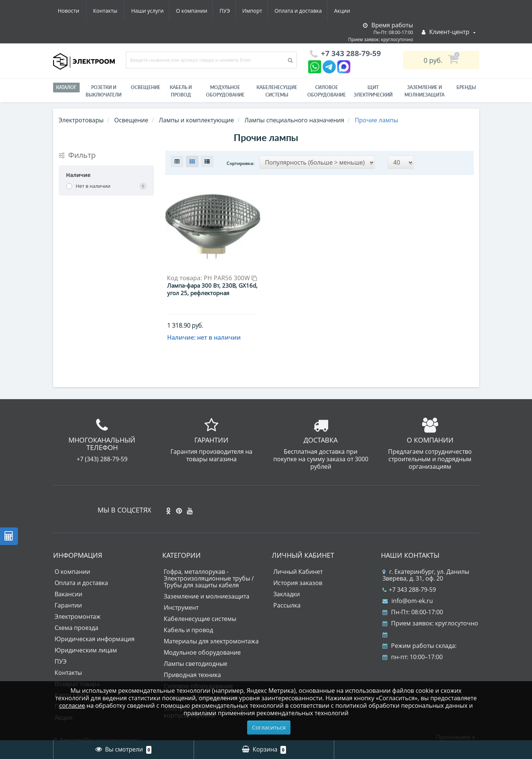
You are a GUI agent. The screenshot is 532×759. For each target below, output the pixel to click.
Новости (309, 11)
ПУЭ (154, 11)
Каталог (66, 87)
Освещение (146, 87)
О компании (120, 11)
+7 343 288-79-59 (409, 578)
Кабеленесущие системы (277, 91)
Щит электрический (373, 91)
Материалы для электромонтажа (211, 629)
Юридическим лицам (86, 638)
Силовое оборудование (327, 91)
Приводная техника (192, 663)
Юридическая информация (95, 627)
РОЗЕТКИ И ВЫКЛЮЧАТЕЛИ (104, 91)
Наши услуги (74, 11)
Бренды (466, 87)
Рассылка (287, 593)
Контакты (346, 11)
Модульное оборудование (225, 91)
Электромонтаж (78, 605)
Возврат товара (77, 672)
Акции (276, 11)
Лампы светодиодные (196, 652)
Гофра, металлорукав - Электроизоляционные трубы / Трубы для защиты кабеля (209, 566)
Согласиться (269, 727)
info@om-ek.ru (408, 589)
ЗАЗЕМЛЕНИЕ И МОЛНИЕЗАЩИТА (425, 91)
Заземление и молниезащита (207, 584)
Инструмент (181, 596)
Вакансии (68, 582)
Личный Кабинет (298, 560)
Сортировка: (240, 163)
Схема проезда (76, 616)
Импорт (183, 11)
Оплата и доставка (231, 11)
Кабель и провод (181, 91)
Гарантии (68, 593)
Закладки (287, 582)
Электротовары (81, 120)
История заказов (298, 571)
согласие (72, 706)
